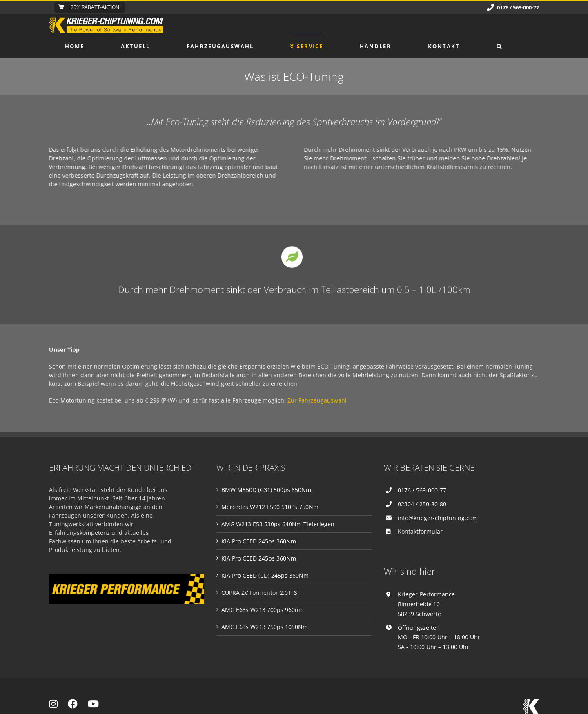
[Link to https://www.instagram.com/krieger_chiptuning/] (53, 704)
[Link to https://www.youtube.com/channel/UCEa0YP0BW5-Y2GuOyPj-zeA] (93, 704)
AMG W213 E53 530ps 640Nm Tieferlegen (278, 524)
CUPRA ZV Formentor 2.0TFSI (260, 593)
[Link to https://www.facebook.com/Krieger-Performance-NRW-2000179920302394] (73, 704)
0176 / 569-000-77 (422, 490)
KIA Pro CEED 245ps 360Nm (259, 541)
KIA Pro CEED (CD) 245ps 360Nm (265, 575)
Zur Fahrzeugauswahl (317, 407)
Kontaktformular (420, 531)
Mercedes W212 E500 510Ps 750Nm (270, 507)
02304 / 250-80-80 (422, 504)
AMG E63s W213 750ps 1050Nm (265, 627)
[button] (499, 46)
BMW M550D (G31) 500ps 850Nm (266, 490)
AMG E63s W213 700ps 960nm (263, 610)
